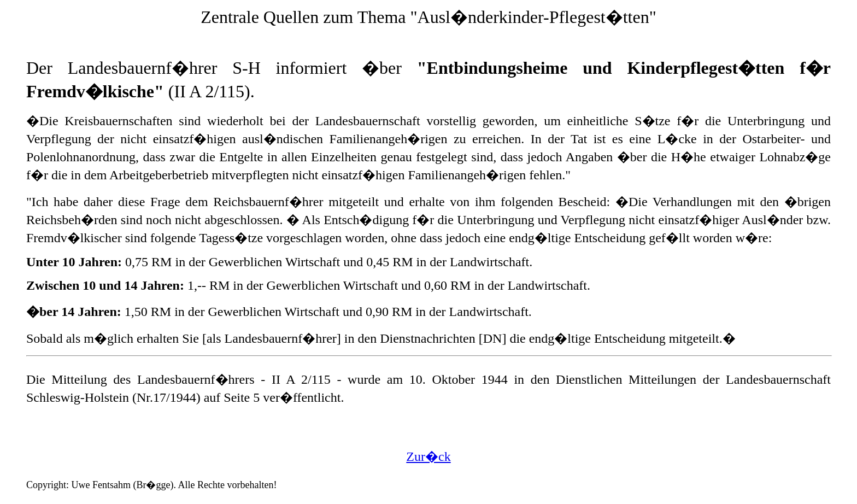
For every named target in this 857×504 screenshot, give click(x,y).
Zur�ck (428, 456)
